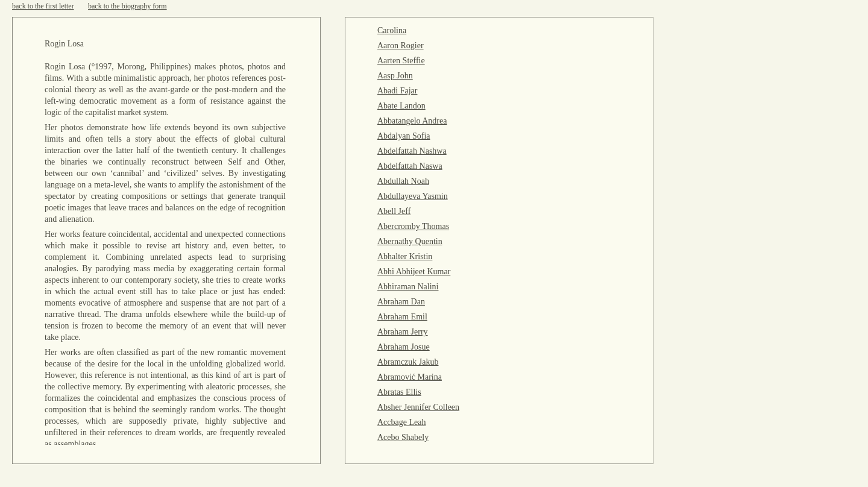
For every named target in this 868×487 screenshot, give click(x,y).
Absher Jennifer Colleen (418, 407)
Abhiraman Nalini (408, 287)
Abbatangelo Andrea (412, 121)
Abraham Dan (401, 302)
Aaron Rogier (401, 46)
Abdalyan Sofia (404, 136)
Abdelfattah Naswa (410, 166)
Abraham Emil (402, 317)
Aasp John (395, 76)
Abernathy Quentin (410, 241)
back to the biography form (127, 6)
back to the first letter (43, 6)
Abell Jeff (394, 211)
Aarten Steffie (401, 61)
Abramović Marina (410, 377)
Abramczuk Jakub (408, 362)
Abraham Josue (404, 347)
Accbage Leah (401, 422)
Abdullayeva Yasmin (413, 196)
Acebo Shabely (403, 437)
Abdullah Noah (403, 181)
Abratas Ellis (399, 392)
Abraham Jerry (403, 332)
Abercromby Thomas (413, 226)
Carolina (392, 30)
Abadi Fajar (397, 91)
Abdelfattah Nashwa (412, 151)
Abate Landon (401, 106)
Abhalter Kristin (405, 256)
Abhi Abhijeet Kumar (414, 272)
